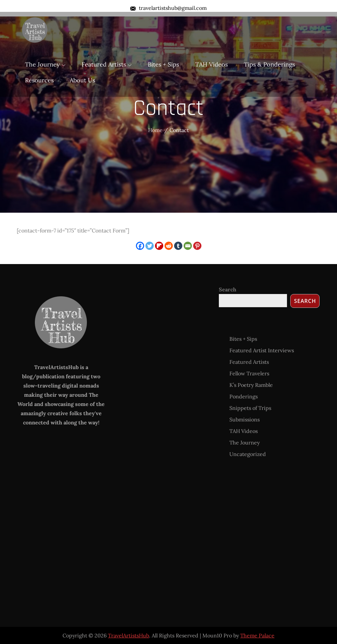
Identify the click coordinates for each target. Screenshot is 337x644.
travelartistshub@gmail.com (168, 8)
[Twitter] (150, 246)
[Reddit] (169, 246)
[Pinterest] (197, 246)
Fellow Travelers (249, 373)
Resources (39, 80)
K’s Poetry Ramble (251, 385)
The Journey (45, 64)
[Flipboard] (159, 246)
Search (228, 289)
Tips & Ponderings (269, 64)
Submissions (245, 419)
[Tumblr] (178, 246)
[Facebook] (140, 246)
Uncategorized (248, 454)
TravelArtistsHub (129, 635)
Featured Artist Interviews (262, 350)
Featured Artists (107, 64)
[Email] (188, 246)
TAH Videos (211, 64)
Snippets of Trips (250, 408)
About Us (82, 80)
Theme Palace (257, 635)
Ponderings (244, 396)
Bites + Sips (163, 64)
